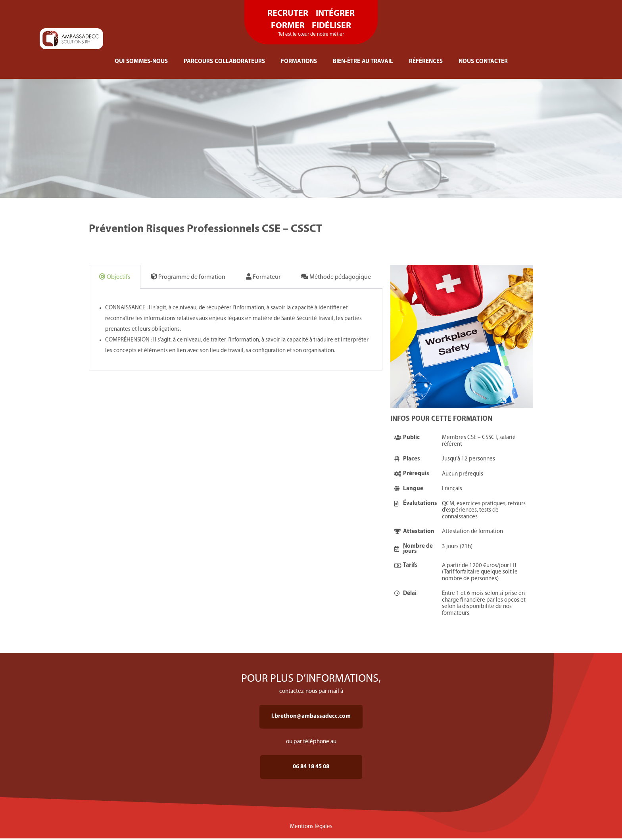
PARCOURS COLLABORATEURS (224, 62)
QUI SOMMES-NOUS (141, 62)
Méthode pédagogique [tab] (336, 277)
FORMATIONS (299, 62)
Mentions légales (311, 827)
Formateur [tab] (263, 277)
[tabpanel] (236, 330)
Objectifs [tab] (115, 277)
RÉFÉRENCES (426, 62)
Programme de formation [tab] (188, 277)
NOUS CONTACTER (483, 62)
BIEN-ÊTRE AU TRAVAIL (363, 62)
